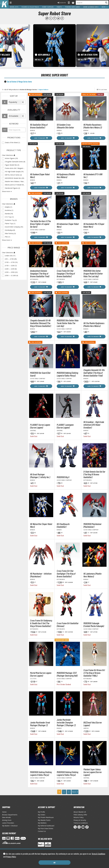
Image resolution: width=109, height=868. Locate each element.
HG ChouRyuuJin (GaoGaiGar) (63, 525)
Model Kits (14, 7)
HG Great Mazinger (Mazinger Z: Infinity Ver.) (40, 476)
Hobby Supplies (48, 7)
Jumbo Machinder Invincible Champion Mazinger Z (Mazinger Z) (66, 722)
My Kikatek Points (44, 820)
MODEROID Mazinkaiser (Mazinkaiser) (93, 525)
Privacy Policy (11, 857)
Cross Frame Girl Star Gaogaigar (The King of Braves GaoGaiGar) (66, 274)
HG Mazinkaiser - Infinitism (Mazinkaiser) (41, 575)
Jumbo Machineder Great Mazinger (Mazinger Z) (40, 724)
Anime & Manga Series (91, 7)
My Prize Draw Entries (46, 828)
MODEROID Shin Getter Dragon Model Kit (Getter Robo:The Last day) (93, 274)
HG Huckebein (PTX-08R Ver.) (93, 176)
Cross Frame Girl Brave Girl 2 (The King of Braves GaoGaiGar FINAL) (94, 673)
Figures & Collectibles (30, 7)
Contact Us (42, 831)
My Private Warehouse (46, 817)
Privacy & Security (80, 820)
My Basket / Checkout (10, 826)
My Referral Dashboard (46, 826)
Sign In (62, 3)
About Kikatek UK (80, 812)
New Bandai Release (90, 144)
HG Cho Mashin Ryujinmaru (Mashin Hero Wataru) (94, 325)
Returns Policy (79, 817)
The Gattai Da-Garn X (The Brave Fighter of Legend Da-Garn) (40, 224)
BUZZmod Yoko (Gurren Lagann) (93, 724)
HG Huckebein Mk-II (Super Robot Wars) (94, 225)
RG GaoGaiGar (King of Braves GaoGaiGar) (39, 126)
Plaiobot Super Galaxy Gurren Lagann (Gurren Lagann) (93, 772)
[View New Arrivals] (54, 45)
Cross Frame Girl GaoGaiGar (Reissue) (68, 625)
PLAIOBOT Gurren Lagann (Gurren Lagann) (40, 426)
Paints (59, 7)
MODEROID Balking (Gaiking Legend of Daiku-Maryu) (67, 374)
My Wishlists (42, 823)
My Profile (41, 812)
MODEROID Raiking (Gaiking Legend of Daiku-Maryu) (67, 773)
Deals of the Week (89, 94)
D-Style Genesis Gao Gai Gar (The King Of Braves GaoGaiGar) (94, 474)
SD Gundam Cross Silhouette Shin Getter (65, 126)
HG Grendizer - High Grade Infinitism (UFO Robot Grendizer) (94, 425)
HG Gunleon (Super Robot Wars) (40, 176)
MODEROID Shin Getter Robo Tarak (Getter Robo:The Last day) (68, 323)
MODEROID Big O (63, 477)
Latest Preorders (8, 823)
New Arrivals (6, 817)
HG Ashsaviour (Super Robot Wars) (68, 225)
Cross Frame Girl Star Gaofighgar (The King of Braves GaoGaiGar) (66, 574)
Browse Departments (10, 815)
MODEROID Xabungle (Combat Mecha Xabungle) (94, 625)
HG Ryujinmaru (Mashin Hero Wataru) (66, 176)
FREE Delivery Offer (80, 815)
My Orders (42, 815)
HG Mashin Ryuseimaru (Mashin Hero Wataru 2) (93, 126)
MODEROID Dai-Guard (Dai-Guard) (41, 374)
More (105, 7)
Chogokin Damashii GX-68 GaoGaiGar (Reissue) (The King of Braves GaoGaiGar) (41, 323)
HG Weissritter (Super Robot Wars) (41, 525)
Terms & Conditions (98, 854)
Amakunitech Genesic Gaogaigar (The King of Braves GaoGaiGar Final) (40, 274)
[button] (108, 46)
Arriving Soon (7, 820)
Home (4, 812)
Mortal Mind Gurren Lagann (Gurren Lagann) (41, 674)
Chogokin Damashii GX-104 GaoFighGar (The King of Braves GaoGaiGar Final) (94, 373)
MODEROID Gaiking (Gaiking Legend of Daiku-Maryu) (41, 773)
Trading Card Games (72, 7)
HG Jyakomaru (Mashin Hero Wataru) (92, 575)
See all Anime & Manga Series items (19, 82)
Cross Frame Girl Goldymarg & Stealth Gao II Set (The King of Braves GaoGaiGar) (41, 623)
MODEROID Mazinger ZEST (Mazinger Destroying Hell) (67, 674)
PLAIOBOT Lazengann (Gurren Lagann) (65, 426)
